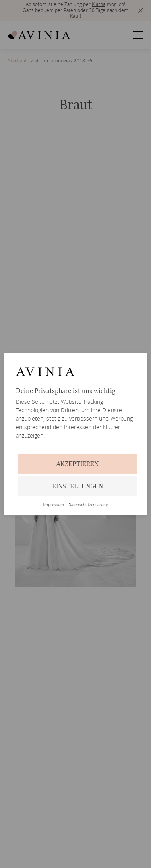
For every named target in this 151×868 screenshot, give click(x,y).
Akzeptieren (78, 464)
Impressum (54, 505)
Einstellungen (78, 486)
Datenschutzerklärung (88, 505)
